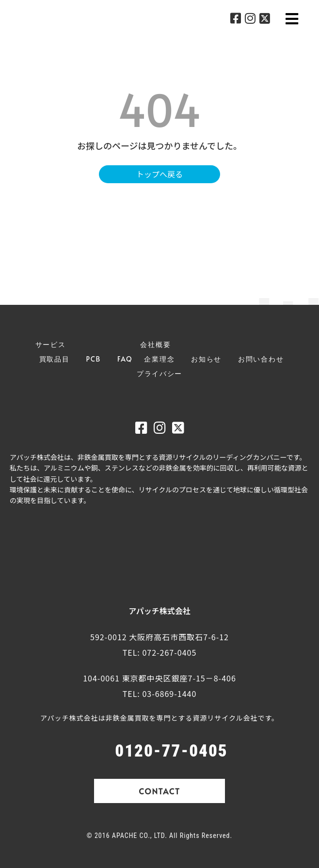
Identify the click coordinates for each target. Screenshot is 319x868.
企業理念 (159, 359)
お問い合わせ (261, 359)
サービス (51, 344)
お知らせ (206, 359)
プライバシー (159, 373)
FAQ (125, 359)
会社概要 (155, 344)
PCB (94, 359)
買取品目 (55, 359)
